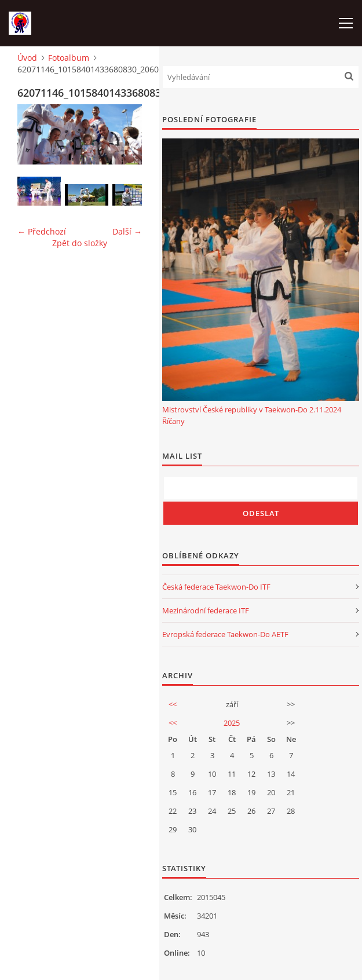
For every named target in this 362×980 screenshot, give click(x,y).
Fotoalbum (69, 58)
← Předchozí (42, 231)
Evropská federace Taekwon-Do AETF (225, 634)
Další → (127, 231)
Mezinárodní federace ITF (206, 610)
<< (173, 704)
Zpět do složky (80, 243)
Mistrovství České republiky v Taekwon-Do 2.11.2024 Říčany (252, 415)
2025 (232, 723)
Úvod (27, 58)
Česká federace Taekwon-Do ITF (216, 587)
